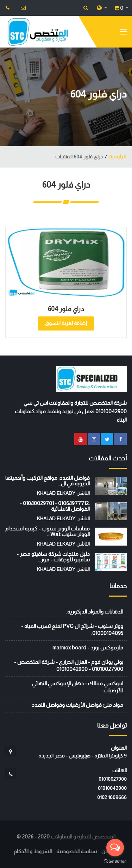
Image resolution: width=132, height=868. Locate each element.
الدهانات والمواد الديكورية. (95, 612)
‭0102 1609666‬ (112, 797)
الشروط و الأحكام (33, 851)
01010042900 (112, 788)
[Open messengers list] (115, 848)
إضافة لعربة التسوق (66, 323)
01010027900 (113, 779)
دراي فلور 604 (66, 309)
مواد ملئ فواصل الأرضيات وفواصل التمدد (77, 705)
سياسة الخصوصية (77, 851)
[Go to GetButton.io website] (115, 861)
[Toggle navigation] (123, 33)
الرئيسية (117, 157)
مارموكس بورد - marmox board (88, 647)
